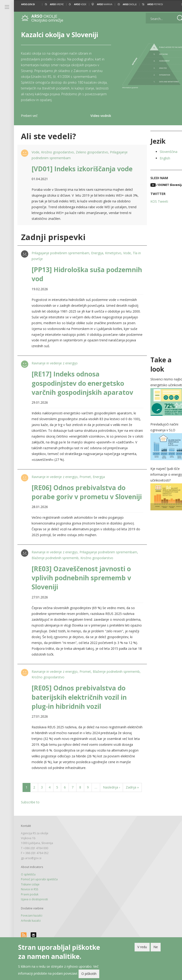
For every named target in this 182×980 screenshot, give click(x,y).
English (159, 158)
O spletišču (28, 893)
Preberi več (29, 116)
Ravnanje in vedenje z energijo (54, 363)
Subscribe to (30, 820)
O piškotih (89, 974)
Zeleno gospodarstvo (91, 152)
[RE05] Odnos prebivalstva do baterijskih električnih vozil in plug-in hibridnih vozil (79, 706)
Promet (85, 477)
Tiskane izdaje (30, 902)
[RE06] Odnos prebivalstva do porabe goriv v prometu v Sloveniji (78, 497)
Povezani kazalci (32, 934)
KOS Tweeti (153, 201)
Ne (156, 947)
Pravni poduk (30, 912)
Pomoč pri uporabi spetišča (39, 898)
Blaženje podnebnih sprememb (78, 567)
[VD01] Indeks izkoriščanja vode (82, 169)
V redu (142, 947)
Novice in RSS (30, 907)
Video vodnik (96, 116)
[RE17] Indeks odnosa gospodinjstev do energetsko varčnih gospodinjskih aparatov (82, 383)
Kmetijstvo (113, 253)
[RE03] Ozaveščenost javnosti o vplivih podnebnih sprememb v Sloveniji (81, 587)
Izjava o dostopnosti (34, 917)
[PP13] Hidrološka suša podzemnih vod (68, 274)
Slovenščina (162, 152)
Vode (35, 152)
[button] (175, 4)
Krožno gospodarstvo (57, 152)
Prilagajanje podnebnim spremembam (60, 253)
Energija (97, 253)
